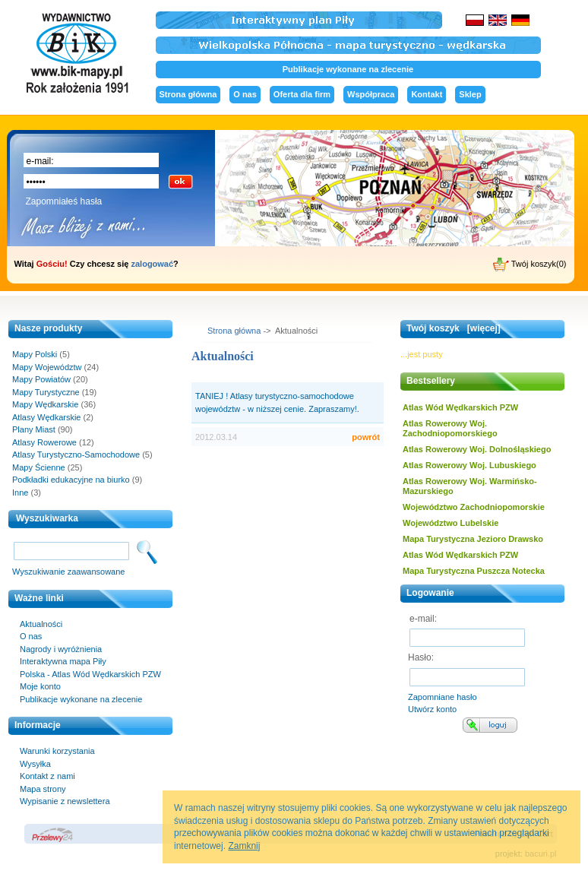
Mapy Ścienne (39, 467)
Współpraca (371, 94)
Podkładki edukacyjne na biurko (71, 480)
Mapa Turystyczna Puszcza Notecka (474, 571)
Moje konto (40, 686)
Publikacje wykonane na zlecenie (348, 69)
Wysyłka (35, 764)
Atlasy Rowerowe (44, 442)
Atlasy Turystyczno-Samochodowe (76, 455)
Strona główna (188, 94)
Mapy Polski (35, 354)
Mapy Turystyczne (46, 392)
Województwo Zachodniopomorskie (474, 507)
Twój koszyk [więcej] (454, 328)
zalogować (152, 264)
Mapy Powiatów (41, 379)
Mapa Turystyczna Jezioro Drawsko (473, 539)
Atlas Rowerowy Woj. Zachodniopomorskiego (450, 428)
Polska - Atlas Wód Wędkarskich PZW (90, 674)
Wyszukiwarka (47, 518)
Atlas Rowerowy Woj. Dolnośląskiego (477, 449)
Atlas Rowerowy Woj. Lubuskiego (469, 465)
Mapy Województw (47, 367)
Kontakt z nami (47, 776)
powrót (366, 437)
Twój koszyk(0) (530, 264)
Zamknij (244, 846)
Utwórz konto (432, 709)
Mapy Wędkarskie (45, 404)
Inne (20, 493)
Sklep (470, 94)
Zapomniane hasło (443, 697)
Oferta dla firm (302, 94)
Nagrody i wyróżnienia (61, 649)
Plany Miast (34, 429)
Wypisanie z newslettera (65, 801)
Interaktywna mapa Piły (63, 661)
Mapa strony (43, 789)
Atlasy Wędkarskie (46, 417)
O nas (245, 94)
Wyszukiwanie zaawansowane (68, 572)
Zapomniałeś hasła (64, 201)
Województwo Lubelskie (450, 523)
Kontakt (427, 94)
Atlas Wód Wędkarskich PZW (460, 407)
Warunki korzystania (57, 751)
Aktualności (41, 624)
